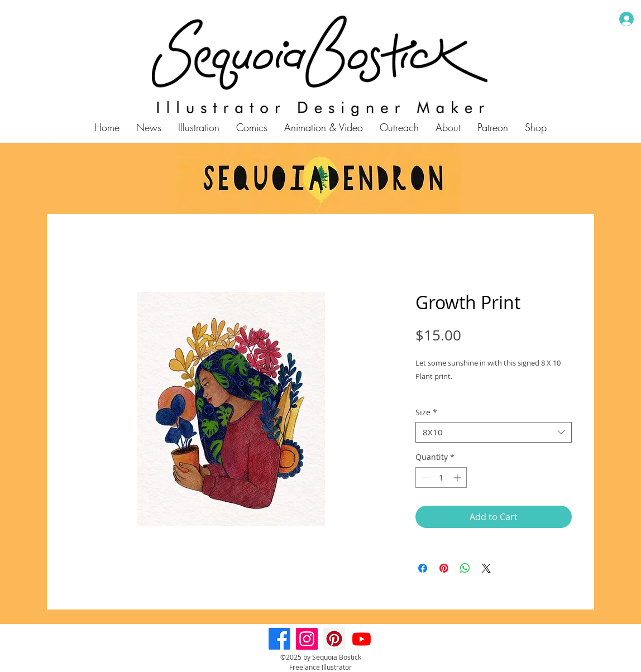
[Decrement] (424, 477)
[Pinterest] (334, 639)
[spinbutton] (441, 477)
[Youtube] (362, 639)
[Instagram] (307, 639)
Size (426, 412)
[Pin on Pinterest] (444, 568)
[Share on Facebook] (423, 568)
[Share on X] (486, 568)
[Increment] (458, 477)
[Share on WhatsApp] (465, 568)
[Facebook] (279, 639)
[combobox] (494, 433)
